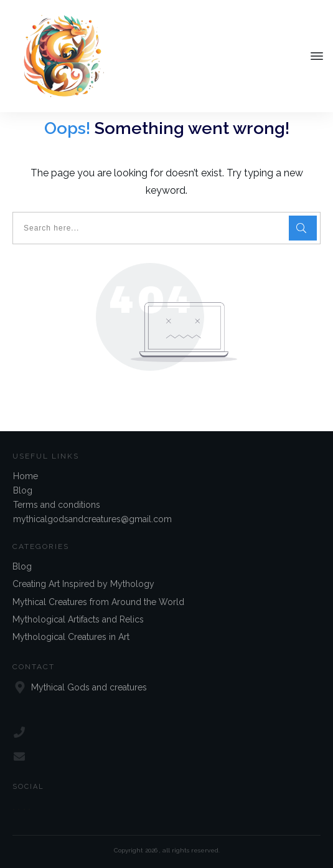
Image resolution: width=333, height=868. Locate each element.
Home (26, 476)
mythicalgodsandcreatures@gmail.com (92, 519)
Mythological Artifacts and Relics (78, 619)
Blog (23, 490)
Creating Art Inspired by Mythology (83, 584)
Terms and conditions (57, 505)
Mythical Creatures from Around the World (98, 602)
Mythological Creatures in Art (71, 637)
